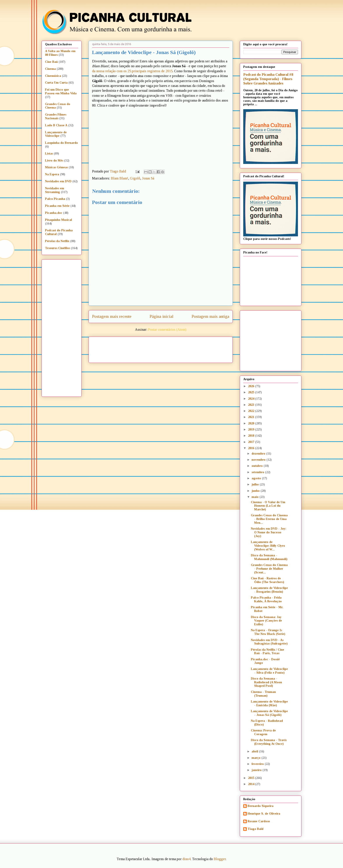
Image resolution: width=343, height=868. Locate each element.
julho (256, 484)
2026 (252, 386)
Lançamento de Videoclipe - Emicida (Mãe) (269, 703)
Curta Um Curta (56, 83)
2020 (252, 423)
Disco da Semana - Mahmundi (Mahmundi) (269, 557)
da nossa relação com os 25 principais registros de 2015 (132, 71)
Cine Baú (51, 62)
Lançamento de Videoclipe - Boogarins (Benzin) (269, 590)
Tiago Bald (255, 829)
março (256, 758)
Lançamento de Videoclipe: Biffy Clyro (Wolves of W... (268, 546)
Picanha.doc (54, 213)
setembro (258, 472)
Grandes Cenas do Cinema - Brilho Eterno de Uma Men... (269, 519)
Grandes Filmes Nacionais (56, 116)
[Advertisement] (198, 348)
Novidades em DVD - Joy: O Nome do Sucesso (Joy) (269, 532)
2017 (252, 442)
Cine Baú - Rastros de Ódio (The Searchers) (268, 580)
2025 (252, 392)
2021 (252, 417)
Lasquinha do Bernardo (61, 143)
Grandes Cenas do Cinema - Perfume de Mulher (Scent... (269, 569)
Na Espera (52, 174)
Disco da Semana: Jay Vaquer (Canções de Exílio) (266, 621)
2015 (252, 778)
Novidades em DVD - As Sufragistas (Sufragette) (269, 642)
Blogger (220, 859)
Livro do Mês (54, 161)
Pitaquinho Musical (59, 220)
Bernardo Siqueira (261, 806)
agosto (257, 478)
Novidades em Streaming (55, 190)
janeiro (257, 770)
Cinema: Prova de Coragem (263, 732)
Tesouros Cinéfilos (58, 248)
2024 (252, 399)
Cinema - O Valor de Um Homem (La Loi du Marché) (268, 506)
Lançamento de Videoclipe (56, 134)
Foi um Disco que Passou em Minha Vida (61, 91)
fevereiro (258, 764)
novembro (259, 460)
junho (256, 491)
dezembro (259, 454)
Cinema (50, 69)
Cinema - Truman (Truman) (263, 694)
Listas (49, 154)
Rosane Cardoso (259, 821)
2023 (252, 405)
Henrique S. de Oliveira (264, 814)
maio (255, 497)
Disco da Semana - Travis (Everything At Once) (269, 742)
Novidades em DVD (58, 181)
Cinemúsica (53, 76)
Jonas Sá (148, 178)
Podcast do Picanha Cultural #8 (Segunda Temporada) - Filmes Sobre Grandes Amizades (268, 79)
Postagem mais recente (112, 316)
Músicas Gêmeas (56, 167)
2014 (252, 784)
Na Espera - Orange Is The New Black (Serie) (268, 632)
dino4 (186, 859)
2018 (252, 436)
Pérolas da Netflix (57, 241)
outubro (258, 466)
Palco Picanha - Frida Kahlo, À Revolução (266, 599)
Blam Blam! (120, 178)
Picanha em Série (57, 206)
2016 (252, 448)
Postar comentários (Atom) (167, 329)
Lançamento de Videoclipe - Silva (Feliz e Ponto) (269, 671)
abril (255, 751)
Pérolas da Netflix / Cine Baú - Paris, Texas (268, 652)
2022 (252, 411)
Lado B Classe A (56, 125)
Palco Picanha (55, 199)
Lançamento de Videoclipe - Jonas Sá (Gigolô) (269, 713)
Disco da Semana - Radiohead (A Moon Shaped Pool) (266, 682)
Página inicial (162, 316)
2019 (252, 430)
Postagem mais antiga (210, 316)
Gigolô (135, 178)
